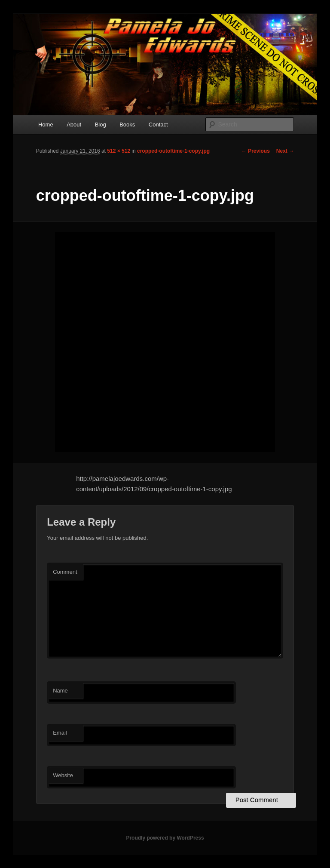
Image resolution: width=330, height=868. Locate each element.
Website (63, 775)
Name (60, 691)
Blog (101, 125)
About (74, 125)
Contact (158, 125)
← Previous (256, 151)
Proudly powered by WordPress (165, 838)
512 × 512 (119, 151)
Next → (285, 151)
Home (46, 125)
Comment (65, 572)
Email (60, 733)
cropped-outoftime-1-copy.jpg (173, 151)
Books (127, 125)
